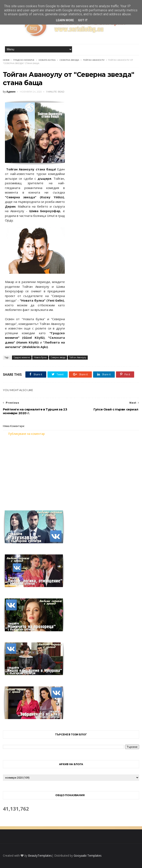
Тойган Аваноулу (94, 60)
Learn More (65, 20)
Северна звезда (69, 60)
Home (6, 60)
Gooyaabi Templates (88, 856)
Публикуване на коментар (26, 434)
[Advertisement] (71, 471)
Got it (83, 20)
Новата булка (47, 60)
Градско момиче (24, 60)
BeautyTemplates (40, 856)
